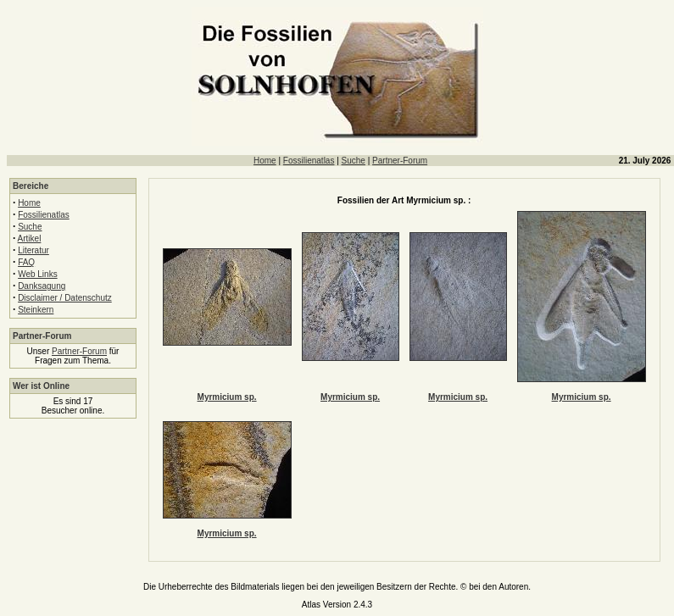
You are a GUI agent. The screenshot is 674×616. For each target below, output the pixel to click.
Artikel (30, 239)
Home (265, 161)
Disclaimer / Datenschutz (65, 298)
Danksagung (42, 286)
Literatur (33, 250)
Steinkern (36, 310)
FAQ (26, 262)
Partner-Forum (400, 161)
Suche (354, 161)
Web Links (38, 274)
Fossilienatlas (309, 161)
